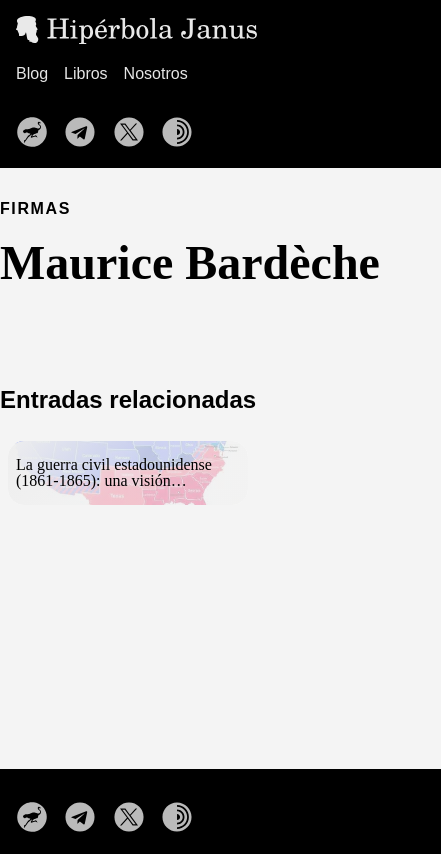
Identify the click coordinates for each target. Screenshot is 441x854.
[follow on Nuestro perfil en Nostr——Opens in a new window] (38, 126)
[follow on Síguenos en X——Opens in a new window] (135, 126)
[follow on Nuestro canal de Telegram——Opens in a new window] (86, 126)
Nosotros (156, 73)
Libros (86, 73)
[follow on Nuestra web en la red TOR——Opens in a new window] (183, 126)
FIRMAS (35, 208)
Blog (32, 73)
